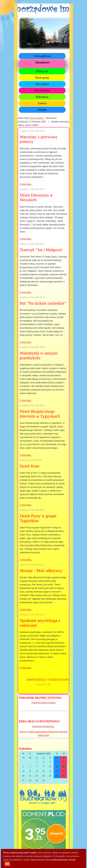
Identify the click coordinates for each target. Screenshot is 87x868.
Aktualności (42, 62)
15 (52, 679)
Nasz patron (42, 84)
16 (54, 679)
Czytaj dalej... (26, 184)
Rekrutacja (42, 97)
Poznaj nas (42, 71)
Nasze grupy (42, 78)
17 (57, 679)
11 (43, 679)
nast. (60, 679)
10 (40, 679)
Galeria (42, 103)
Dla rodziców (42, 90)
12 (45, 679)
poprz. (34, 679)
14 (50, 679)
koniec (66, 679)
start (29, 679)
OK (7, 864)
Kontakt (42, 110)
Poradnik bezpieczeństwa (43, 703)
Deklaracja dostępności (43, 726)
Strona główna (42, 56)
